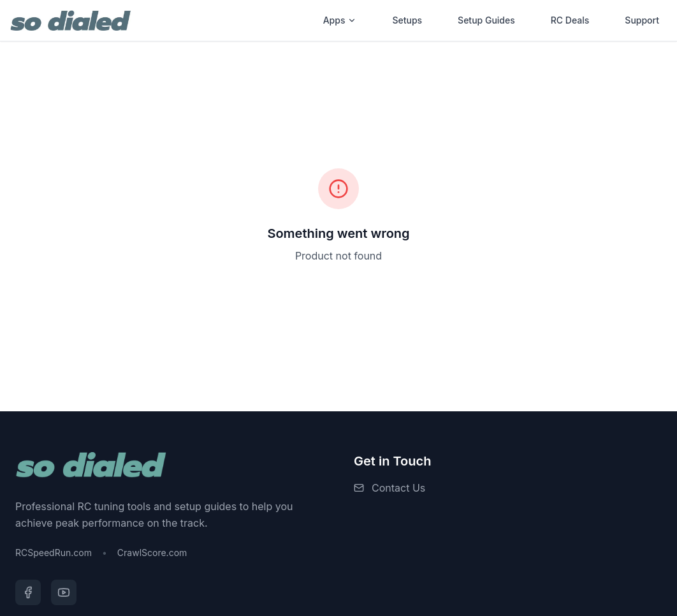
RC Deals (570, 20)
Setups (407, 20)
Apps (340, 20)
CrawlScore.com (152, 553)
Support (642, 20)
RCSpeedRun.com (54, 553)
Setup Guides (486, 20)
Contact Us (398, 488)
